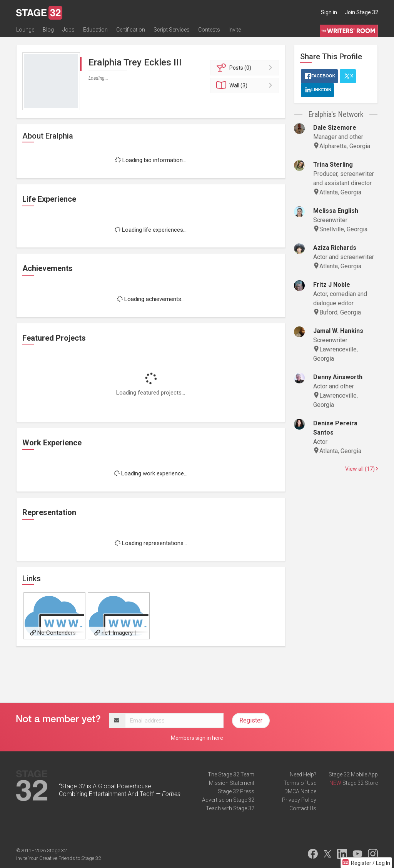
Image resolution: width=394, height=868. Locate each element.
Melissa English (336, 211)
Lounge (25, 30)
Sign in (329, 12)
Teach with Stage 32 (230, 808)
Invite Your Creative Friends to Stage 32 (58, 858)
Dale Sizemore (335, 128)
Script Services (172, 30)
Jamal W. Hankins (338, 331)
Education (95, 30)
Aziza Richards (335, 248)
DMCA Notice (300, 791)
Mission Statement (232, 783)
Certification (131, 30)
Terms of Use (300, 783)
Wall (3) (246, 85)
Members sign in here (197, 738)
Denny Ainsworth (338, 377)
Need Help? (303, 774)
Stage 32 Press (236, 791)
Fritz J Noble (332, 285)
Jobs (68, 30)
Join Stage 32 (361, 12)
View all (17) (361, 469)
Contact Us (303, 808)
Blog (48, 30)
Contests (209, 30)
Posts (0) (246, 68)
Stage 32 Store (360, 783)
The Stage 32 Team (231, 774)
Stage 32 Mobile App (353, 774)
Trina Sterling (333, 165)
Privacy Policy (299, 800)
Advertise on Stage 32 (228, 800)
